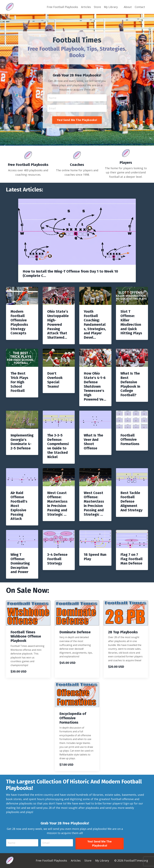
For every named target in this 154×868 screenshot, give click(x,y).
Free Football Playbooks (62, 7)
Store (97, 7)
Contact (140, 7)
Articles (86, 7)
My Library (111, 7)
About (128, 7)
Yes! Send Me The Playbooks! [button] (77, 120)
